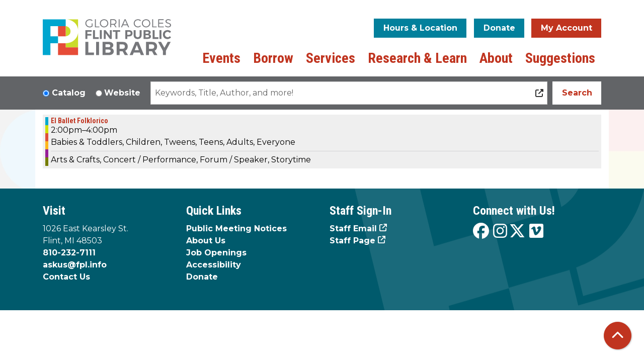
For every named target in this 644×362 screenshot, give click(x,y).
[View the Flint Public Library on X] (517, 232)
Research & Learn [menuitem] (417, 58)
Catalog (69, 93)
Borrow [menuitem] (273, 58)
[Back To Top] (618, 336)
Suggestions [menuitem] (560, 58)
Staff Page (352, 241)
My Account (567, 28)
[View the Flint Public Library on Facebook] (481, 232)
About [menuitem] (496, 58)
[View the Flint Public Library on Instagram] (500, 232)
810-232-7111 (69, 253)
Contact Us (66, 277)
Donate (499, 28)
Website (122, 93)
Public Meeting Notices (236, 229)
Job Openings (216, 253)
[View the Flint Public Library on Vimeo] (536, 232)
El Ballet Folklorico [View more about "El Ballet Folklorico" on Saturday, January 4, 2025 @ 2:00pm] (79, 121)
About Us (206, 241)
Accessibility (214, 265)
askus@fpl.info (75, 265)
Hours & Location (420, 28)
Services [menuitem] (331, 58)
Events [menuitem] (221, 58)
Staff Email (353, 229)
